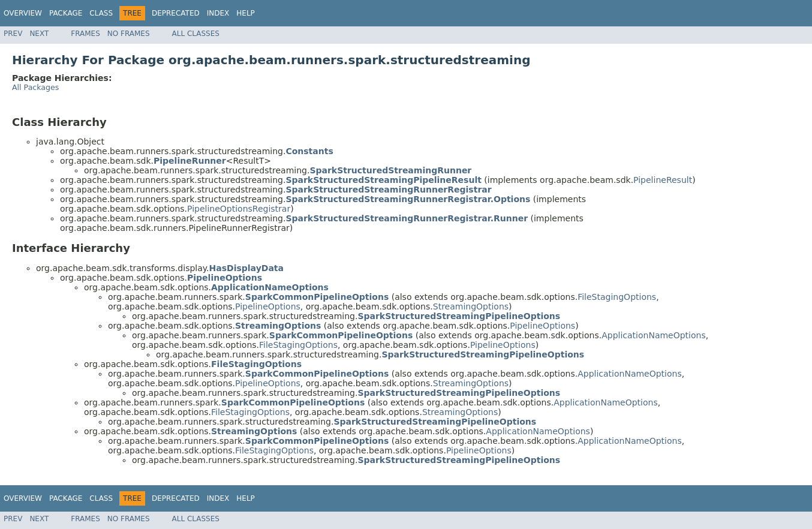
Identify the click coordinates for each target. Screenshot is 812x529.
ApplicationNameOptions (654, 335)
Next (39, 34)
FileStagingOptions (617, 297)
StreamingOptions (471, 306)
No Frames (129, 34)
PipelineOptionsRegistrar (239, 209)
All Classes (196, 34)
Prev (13, 34)
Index (218, 13)
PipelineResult (663, 180)
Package (66, 13)
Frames (85, 34)
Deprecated (176, 13)
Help (246, 13)
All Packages (35, 87)
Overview (23, 13)
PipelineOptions (268, 306)
